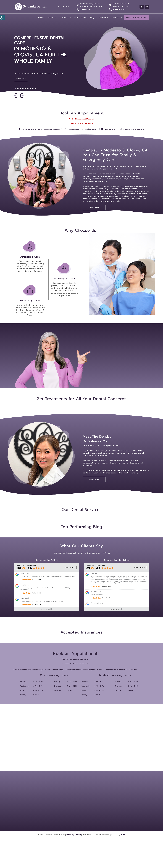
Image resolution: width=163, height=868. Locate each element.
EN (66, 7)
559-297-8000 (86, 9)
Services (65, 18)
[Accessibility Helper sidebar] (2, 18)
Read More (94, 479)
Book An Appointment (136, 18)
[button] (16, 96)
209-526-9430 (119, 9)
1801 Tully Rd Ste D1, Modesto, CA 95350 (121, 5)
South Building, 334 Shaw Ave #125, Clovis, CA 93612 (91, 5)
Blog (92, 18)
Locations (102, 18)
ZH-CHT (61, 7)
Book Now (21, 79)
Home (41, 18)
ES (68, 7)
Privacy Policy (74, 835)
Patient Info (80, 18)
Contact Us (117, 18)
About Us (52, 18)
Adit (123, 835)
